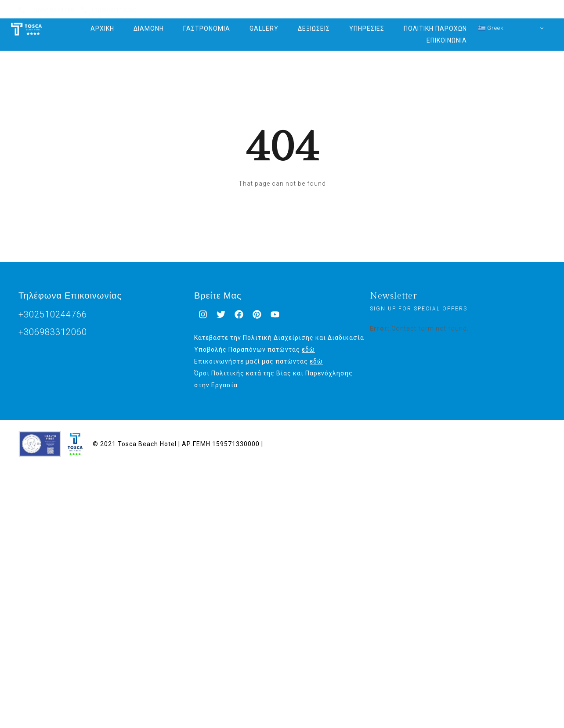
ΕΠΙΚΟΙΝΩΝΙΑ (447, 35)
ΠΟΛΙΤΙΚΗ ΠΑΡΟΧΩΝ (435, 23)
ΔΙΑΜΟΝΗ (149, 23)
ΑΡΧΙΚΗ (102, 23)
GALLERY (264, 23)
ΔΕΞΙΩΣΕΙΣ (314, 23)
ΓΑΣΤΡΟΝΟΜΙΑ (207, 23)
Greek (491, 22)
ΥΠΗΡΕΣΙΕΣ (367, 23)
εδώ (308, 350)
